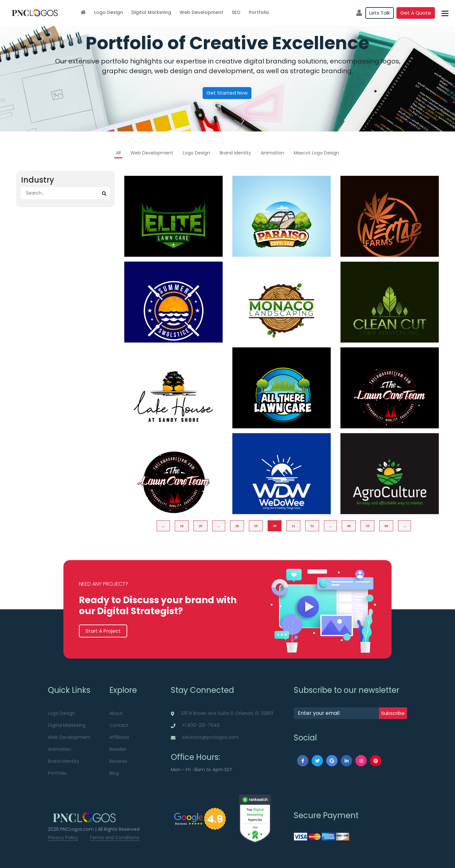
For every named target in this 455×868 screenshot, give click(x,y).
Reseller (118, 749)
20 (200, 526)
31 (293, 526)
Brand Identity (235, 153)
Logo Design (109, 12)
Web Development (201, 12)
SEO (236, 12)
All (118, 153)
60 (386, 526)
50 (367, 526)
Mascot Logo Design (316, 153)
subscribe (393, 713)
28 (237, 526)
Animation (272, 153)
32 (312, 526)
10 (182, 526)
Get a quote (416, 13)
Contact (119, 725)
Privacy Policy (63, 838)
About (116, 713)
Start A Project (103, 631)
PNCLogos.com (77, 829)
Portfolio (259, 12)
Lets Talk (380, 13)
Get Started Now (227, 93)
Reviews (118, 761)
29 (256, 526)
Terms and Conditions (114, 838)
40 (349, 526)
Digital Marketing (151, 12)
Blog (114, 773)
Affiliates (119, 737)
